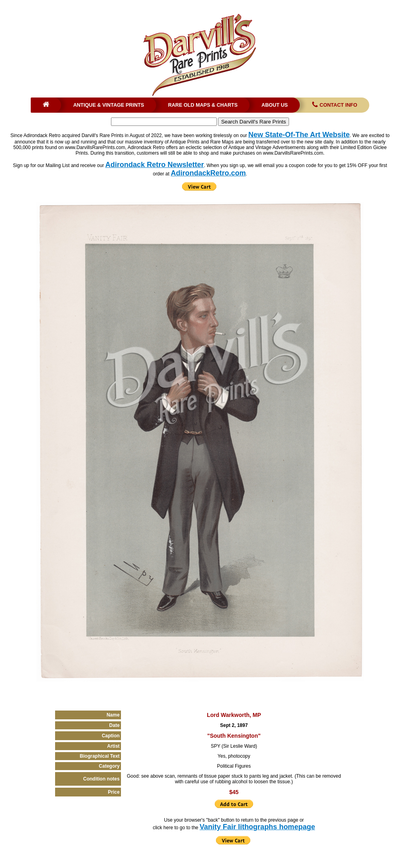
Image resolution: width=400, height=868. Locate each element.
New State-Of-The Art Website (299, 135)
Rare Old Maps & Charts (203, 105)
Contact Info (334, 105)
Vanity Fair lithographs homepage (257, 827)
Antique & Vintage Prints (109, 105)
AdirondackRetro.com (208, 173)
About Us (275, 105)
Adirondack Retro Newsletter (155, 165)
